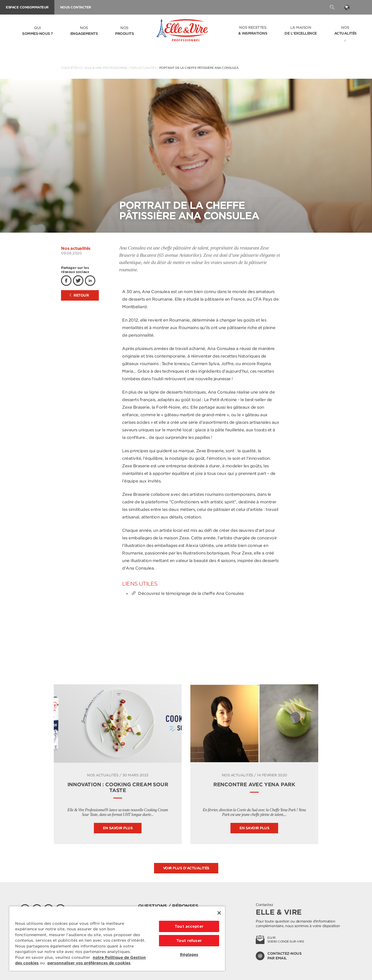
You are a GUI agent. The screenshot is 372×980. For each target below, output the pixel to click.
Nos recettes (253, 31)
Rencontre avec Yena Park (254, 785)
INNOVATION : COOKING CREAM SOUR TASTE (118, 787)
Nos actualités (143, 68)
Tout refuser (189, 941)
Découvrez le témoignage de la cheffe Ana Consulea (187, 593)
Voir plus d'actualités (186, 868)
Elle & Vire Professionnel (106, 68)
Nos (84, 31)
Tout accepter (189, 926)
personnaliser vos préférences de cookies (89, 963)
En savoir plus (118, 828)
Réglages (189, 955)
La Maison (301, 31)
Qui (37, 31)
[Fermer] (219, 913)
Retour (79, 295)
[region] (117, 938)
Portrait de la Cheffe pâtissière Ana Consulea (199, 68)
